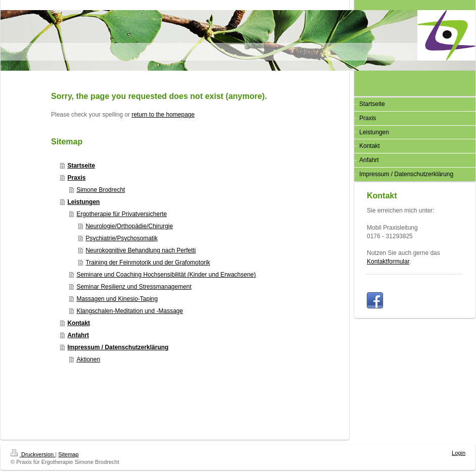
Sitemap (68, 454)
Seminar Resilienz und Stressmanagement (134, 287)
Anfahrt (78, 335)
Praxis (76, 178)
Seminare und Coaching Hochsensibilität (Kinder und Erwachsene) (166, 275)
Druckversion (33, 454)
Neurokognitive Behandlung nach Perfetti (140, 250)
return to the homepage (163, 115)
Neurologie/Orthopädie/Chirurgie (129, 226)
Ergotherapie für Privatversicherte (122, 214)
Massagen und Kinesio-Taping (117, 299)
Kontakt (79, 323)
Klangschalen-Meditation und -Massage (130, 311)
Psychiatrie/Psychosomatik (122, 238)
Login (459, 453)
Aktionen (88, 359)
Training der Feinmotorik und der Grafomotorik (148, 262)
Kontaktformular (388, 261)
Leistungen (83, 202)
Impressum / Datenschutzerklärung (118, 347)
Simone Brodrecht (101, 190)
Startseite (81, 166)
